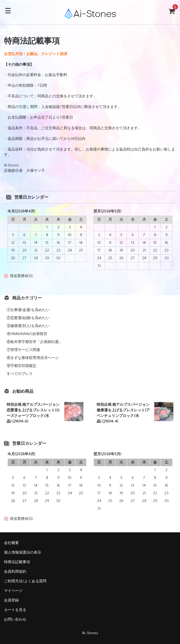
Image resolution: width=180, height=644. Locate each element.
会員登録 (11, 600)
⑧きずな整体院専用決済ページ (33, 358)
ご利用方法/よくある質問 (25, 581)
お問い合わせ (15, 620)
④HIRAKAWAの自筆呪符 (27, 334)
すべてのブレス (20, 374)
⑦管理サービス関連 (23, 350)
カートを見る (15, 610)
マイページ (13, 591)
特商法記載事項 (17, 562)
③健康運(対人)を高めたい (28, 326)
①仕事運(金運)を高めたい (28, 310)
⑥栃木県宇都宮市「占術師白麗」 (35, 342)
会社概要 (11, 543)
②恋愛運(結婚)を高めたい (28, 318)
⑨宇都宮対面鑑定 (22, 366)
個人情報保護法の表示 (23, 553)
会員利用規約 (15, 572)
